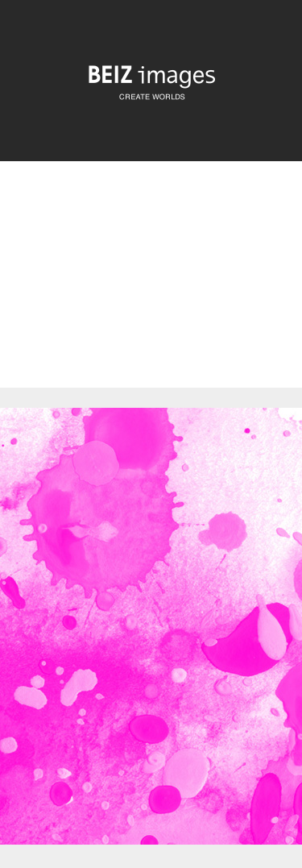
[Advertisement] (151, 288)
